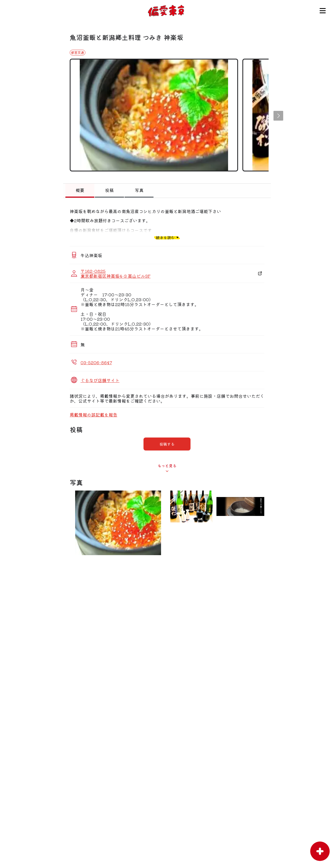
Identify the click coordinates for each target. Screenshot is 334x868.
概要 (80, 190)
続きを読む (165, 237)
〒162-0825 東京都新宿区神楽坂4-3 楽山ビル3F (116, 273)
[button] (278, 116)
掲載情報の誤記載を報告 (93, 415)
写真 (139, 190)
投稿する (167, 444)
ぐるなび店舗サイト (100, 380)
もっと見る (167, 466)
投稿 (109, 190)
